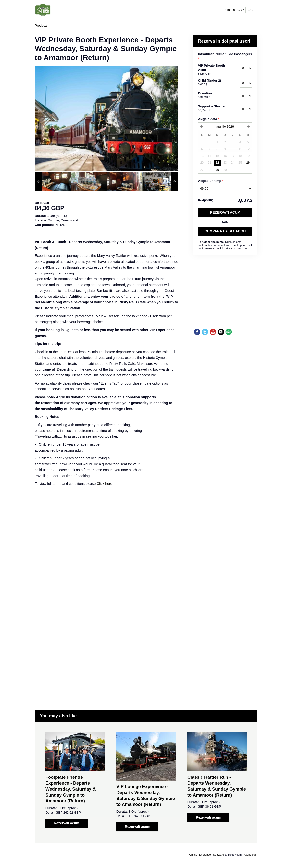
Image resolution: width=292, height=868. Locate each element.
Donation (213, 95)
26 (248, 163)
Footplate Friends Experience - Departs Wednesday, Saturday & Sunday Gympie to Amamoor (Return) (71, 789)
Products (41, 26)
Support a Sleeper (213, 108)
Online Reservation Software (206, 855)
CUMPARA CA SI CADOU (225, 231)
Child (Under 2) (213, 83)
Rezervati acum (225, 212)
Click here (104, 484)
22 (217, 163)
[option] (53, 182)
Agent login (250, 855)
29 (217, 170)
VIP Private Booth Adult (213, 70)
